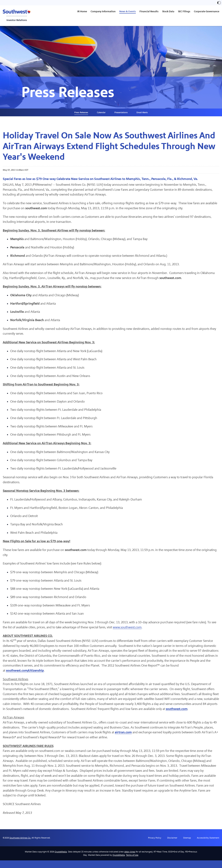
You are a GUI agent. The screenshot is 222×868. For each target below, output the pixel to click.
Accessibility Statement (208, 845)
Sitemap (187, 845)
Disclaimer (172, 845)
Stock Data (168, 12)
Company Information (103, 12)
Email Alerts (142, 114)
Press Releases (81, 114)
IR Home (82, 12)
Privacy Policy (155, 845)
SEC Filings (184, 12)
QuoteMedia (61, 859)
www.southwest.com (129, 633)
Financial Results (149, 12)
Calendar (101, 114)
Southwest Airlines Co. (20, 845)
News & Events (128, 12)
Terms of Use (132, 863)
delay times (130, 859)
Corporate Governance (207, 12)
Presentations (121, 114)
